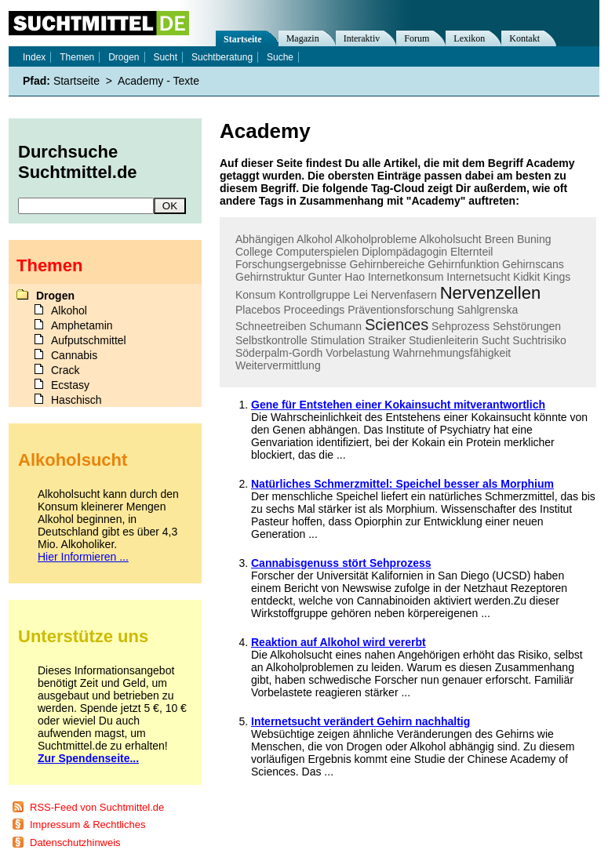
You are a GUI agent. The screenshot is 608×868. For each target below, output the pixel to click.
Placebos (258, 310)
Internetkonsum (406, 277)
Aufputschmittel (89, 340)
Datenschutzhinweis (75, 843)
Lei (360, 295)
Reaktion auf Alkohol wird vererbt (339, 642)
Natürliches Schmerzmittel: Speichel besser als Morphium (402, 484)
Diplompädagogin (404, 252)
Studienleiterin (444, 340)
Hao (355, 277)
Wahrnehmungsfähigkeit (452, 353)
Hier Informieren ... (83, 557)
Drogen (124, 57)
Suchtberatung (222, 57)
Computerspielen (317, 252)
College (254, 252)
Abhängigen (265, 239)
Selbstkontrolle (271, 340)
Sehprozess (461, 326)
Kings (557, 277)
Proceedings (314, 310)
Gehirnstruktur (270, 277)
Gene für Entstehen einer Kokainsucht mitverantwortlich (398, 405)
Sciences (397, 325)
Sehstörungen (527, 326)
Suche (280, 57)
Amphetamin (82, 325)
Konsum (255, 295)
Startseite (243, 39)
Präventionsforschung (400, 310)
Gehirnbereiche (388, 264)
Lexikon (469, 38)
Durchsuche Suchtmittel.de (78, 162)
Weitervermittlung (278, 365)
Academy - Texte (158, 81)
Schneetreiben (271, 326)
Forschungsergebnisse (291, 264)
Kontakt (524, 38)
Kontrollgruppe (314, 295)
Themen (77, 57)
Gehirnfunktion (463, 264)
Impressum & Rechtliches (87, 824)
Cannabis (74, 355)
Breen (499, 239)
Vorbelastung (358, 353)
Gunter (325, 277)
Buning (534, 239)
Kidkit (526, 277)
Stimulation (338, 340)
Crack (66, 370)
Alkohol (315, 239)
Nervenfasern (404, 295)
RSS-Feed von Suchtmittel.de (97, 807)
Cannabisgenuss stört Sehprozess (341, 563)
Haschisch (76, 400)
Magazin (303, 38)
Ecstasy (70, 385)
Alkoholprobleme (376, 239)
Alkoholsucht (450, 239)
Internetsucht (478, 277)
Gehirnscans (533, 264)
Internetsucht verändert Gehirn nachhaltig (360, 721)
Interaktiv (362, 38)
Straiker (387, 340)
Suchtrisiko (539, 340)
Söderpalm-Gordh (279, 353)
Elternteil (471, 252)
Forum (417, 38)
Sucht (496, 340)
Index (34, 57)
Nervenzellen (490, 293)
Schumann (335, 326)
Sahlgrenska (488, 310)
